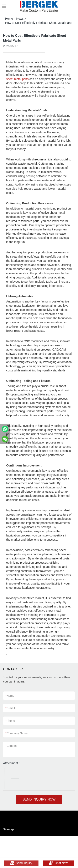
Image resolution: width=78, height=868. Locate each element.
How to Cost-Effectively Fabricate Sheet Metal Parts (39, 23)
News (20, 19)
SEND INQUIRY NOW (39, 799)
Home (9, 19)
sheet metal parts (17, 79)
